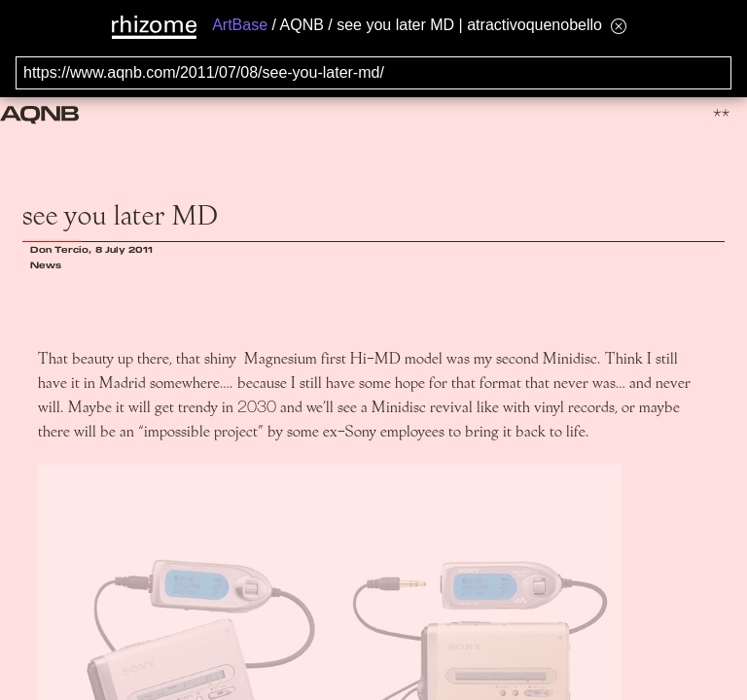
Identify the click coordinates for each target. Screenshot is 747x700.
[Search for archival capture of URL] (373, 73)
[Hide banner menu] (619, 26)
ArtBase (240, 25)
